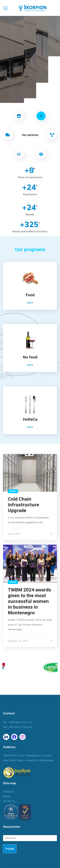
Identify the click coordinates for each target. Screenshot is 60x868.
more (30, 303)
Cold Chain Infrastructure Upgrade (23, 505)
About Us (9, 792)
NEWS (13, 491)
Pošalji (10, 849)
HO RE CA (9, 801)
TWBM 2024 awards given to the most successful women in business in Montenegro (29, 601)
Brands (7, 796)
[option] (30, 669)
